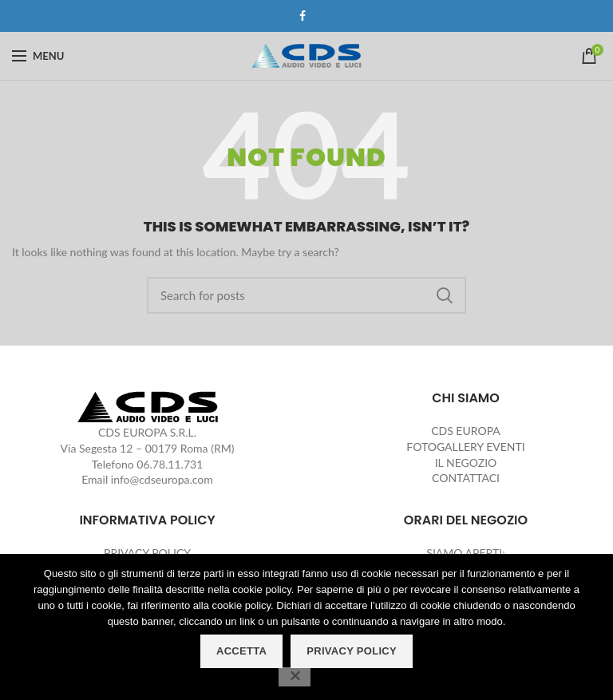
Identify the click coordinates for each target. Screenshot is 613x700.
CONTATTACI (466, 478)
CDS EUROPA (466, 431)
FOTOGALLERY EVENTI (465, 447)
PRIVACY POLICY (147, 553)
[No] (295, 677)
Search (445, 295)
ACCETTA (241, 651)
